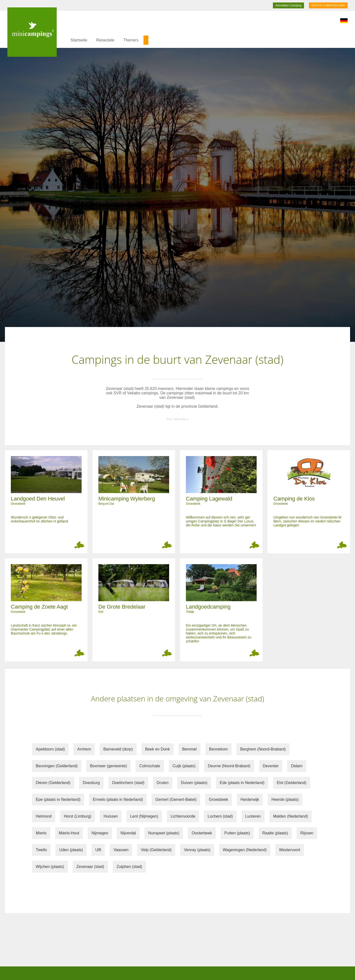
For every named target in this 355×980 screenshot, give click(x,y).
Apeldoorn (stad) (50, 749)
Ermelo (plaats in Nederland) (118, 799)
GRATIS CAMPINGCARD (328, 5)
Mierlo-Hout (69, 833)
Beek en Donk (158, 749)
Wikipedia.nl (181, 419)
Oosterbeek (202, 833)
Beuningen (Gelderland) (57, 766)
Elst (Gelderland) (292, 783)
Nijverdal (128, 833)
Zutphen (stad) (129, 867)
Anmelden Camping (288, 5)
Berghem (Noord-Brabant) (263, 749)
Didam (297, 766)
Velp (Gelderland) (156, 850)
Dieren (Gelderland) (53, 783)
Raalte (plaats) (275, 833)
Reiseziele (105, 40)
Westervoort (290, 850)
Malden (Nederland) (291, 816)
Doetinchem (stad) (128, 783)
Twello (41, 850)
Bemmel (189, 749)
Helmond (44, 816)
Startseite (79, 40)
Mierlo (41, 833)
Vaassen (121, 850)
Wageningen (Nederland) (245, 850)
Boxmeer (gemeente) (108, 766)
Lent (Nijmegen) (144, 816)
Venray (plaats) (197, 850)
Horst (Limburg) (78, 816)
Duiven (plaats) (194, 783)
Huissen (111, 816)
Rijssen (307, 833)
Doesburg (91, 783)
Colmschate (150, 766)
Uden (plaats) (71, 850)
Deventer (271, 766)
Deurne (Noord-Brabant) (229, 766)
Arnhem (84, 749)
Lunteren (253, 816)
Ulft (98, 850)
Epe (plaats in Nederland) (58, 799)
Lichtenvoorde (183, 816)
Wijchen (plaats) (50, 867)
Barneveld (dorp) (118, 749)
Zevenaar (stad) (90, 867)
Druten (163, 783)
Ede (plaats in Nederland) (242, 783)
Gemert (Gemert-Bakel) (176, 799)
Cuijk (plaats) (184, 766)
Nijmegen (100, 833)
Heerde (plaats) (285, 799)
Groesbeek (218, 799)
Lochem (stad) (220, 816)
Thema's (131, 40)
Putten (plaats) (237, 833)
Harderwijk (250, 799)
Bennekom (219, 749)
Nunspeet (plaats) (164, 833)
